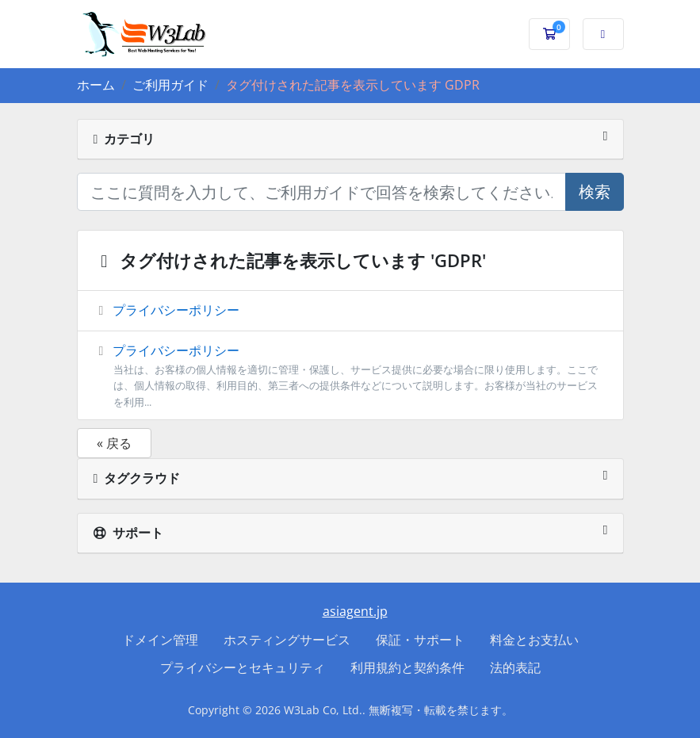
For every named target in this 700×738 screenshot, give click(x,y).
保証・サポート (420, 640)
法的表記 (515, 667)
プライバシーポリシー (166, 310)
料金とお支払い (534, 640)
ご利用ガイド (170, 85)
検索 (595, 191)
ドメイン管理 (160, 640)
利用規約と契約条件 (407, 667)
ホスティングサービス (287, 640)
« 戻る (114, 443)
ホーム (96, 85)
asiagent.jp (355, 611)
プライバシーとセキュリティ (243, 667)
